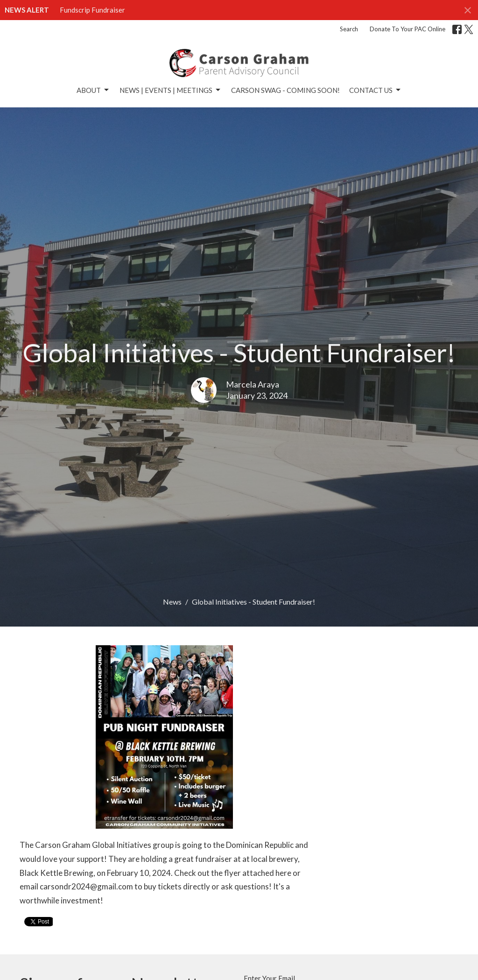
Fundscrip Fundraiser (92, 10)
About (93, 90)
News (172, 602)
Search (349, 29)
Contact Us (376, 90)
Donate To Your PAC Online (408, 29)
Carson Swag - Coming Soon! (285, 90)
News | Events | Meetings (171, 90)
